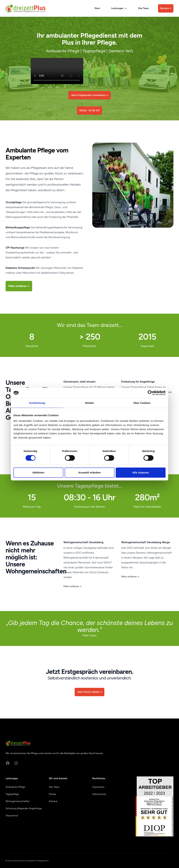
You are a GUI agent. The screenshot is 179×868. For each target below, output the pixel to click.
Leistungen (119, 8)
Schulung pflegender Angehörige (24, 808)
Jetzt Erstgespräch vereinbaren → (89, 95)
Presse (53, 794)
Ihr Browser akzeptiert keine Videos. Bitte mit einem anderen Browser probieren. (57, 71)
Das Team (144, 8)
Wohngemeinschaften (18, 801)
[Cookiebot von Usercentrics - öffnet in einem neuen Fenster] (150, 393)
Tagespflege (12, 794)
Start (97, 8)
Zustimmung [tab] (37, 403)
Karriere (166, 8)
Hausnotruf (12, 816)
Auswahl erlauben (89, 472)
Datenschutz (99, 794)
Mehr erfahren (73, 586)
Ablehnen (38, 472)
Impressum (98, 787)
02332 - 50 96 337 (89, 111)
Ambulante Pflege (15, 787)
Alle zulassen (141, 472)
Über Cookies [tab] (142, 403)
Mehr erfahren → (19, 286)
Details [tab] (89, 403)
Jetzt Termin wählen (90, 692)
